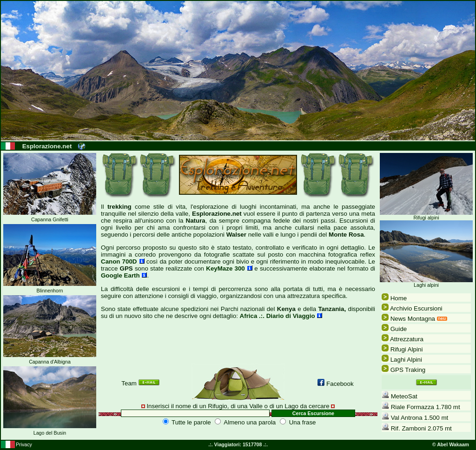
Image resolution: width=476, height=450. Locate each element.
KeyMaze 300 (229, 268)
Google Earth (124, 275)
